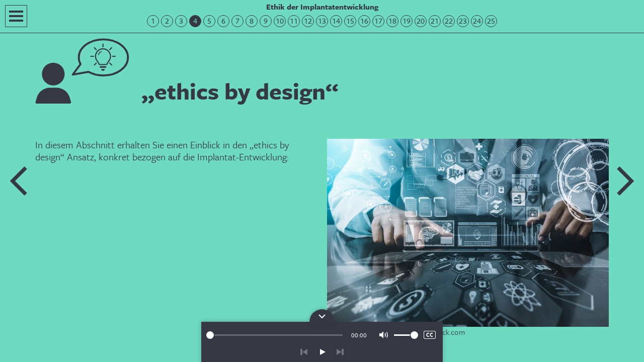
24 (477, 21)
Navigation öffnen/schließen (16, 16)
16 (364, 21)
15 (350, 21)
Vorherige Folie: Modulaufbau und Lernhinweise (19, 181)
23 (463, 21)
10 (280, 21)
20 (421, 21)
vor (340, 352)
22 (449, 21)
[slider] (274, 335)
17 (378, 21)
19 (407, 21)
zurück (304, 352)
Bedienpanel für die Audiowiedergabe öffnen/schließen (322, 315)
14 (336, 21)
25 (491, 21)
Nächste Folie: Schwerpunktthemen (625, 181)
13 (322, 21)
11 (294, 21)
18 (392, 21)
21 (435, 21)
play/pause (322, 352)
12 (308, 21)
